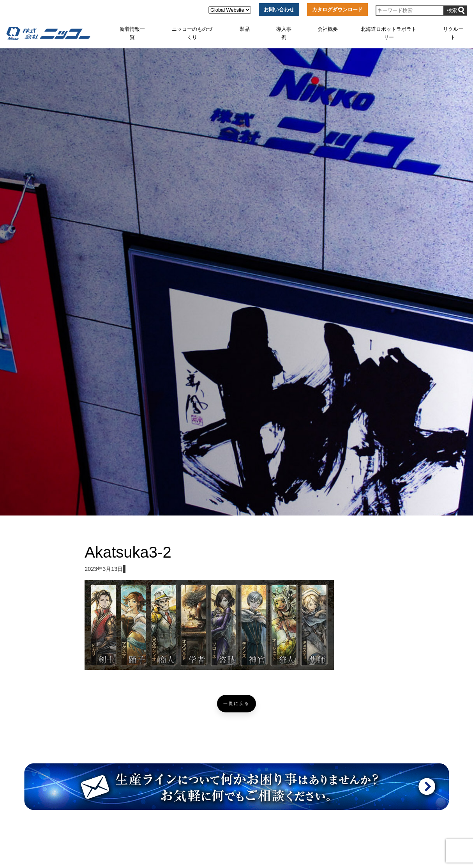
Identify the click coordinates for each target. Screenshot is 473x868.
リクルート (453, 33)
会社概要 (328, 29)
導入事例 (284, 33)
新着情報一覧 (132, 33)
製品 (245, 29)
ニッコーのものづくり (192, 33)
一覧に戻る (236, 704)
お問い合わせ (279, 10)
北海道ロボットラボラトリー (389, 33)
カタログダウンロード (337, 10)
